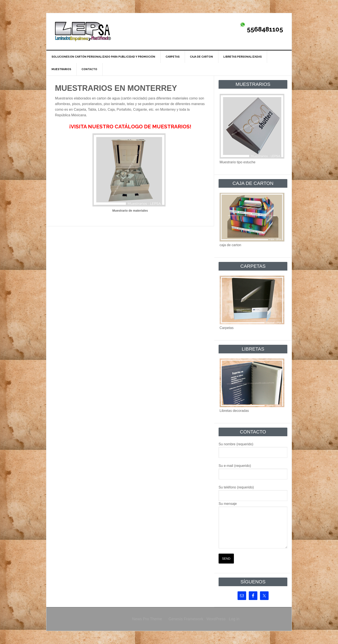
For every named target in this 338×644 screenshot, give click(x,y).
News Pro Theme (147, 619)
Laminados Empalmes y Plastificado (83, 31)
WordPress (216, 619)
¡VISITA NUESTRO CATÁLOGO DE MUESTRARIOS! (130, 127)
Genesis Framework (186, 619)
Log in (234, 619)
